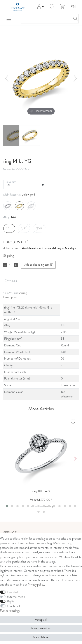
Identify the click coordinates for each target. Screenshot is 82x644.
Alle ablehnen (41, 637)
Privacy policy (36, 585)
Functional (13, 606)
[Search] (74, 19)
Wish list (11, 281)
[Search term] (45, 19)
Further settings (10, 611)
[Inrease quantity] (16, 265)
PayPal (11, 601)
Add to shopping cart (38, 265)
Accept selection (41, 628)
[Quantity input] (10, 265)
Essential (12, 592)
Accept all (41, 620)
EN (73, 7)
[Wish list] (52, 7)
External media (16, 597)
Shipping (9, 256)
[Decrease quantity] (5, 265)
